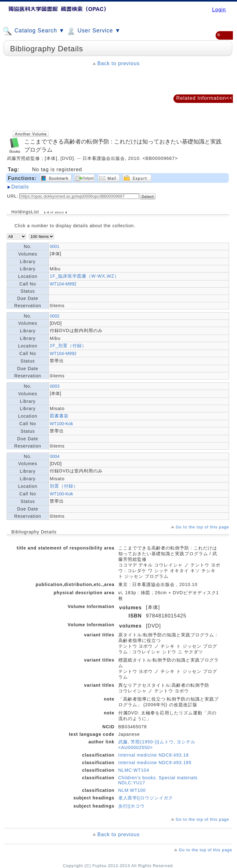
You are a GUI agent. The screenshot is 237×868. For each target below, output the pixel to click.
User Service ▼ (93, 31)
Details (20, 187)
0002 (55, 316)
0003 (55, 386)
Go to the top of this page (202, 527)
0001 (55, 246)
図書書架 (59, 416)
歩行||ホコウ (132, 806)
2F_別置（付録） (68, 346)
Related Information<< (204, 98)
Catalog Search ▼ (34, 31)
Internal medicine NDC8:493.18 (154, 755)
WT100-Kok (61, 424)
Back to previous (118, 63)
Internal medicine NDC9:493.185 (155, 763)
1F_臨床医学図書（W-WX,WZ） (84, 276)
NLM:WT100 (132, 790)
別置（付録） (64, 486)
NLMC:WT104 (134, 770)
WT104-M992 (63, 284)
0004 (55, 456)
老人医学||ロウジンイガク (146, 798)
